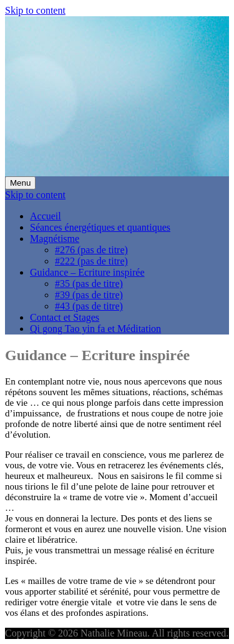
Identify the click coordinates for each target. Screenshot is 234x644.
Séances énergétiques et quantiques (100, 227)
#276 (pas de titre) (91, 250)
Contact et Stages (65, 317)
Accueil (46, 216)
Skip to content (35, 10)
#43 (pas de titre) (89, 306)
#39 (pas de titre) (89, 295)
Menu (20, 183)
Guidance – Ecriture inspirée (87, 272)
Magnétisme (55, 239)
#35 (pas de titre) (89, 284)
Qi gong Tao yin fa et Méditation (95, 329)
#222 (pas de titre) (91, 261)
